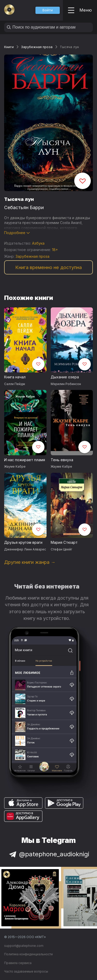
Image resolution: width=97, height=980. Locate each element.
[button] (48, 10)
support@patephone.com (24, 946)
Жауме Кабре (15, 466)
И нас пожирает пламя (25, 460)
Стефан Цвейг (61, 549)
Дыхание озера (65, 377)
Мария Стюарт (64, 542)
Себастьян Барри (24, 207)
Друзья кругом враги (23, 542)
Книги (9, 47)
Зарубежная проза (37, 47)
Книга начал (15, 377)
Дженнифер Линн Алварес (25, 549)
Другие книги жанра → (30, 562)
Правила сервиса (18, 963)
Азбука (38, 243)
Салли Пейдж (15, 384)
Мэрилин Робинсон (66, 384)
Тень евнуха (62, 460)
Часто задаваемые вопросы (26, 971)
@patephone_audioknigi (49, 854)
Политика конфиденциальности (28, 954)
